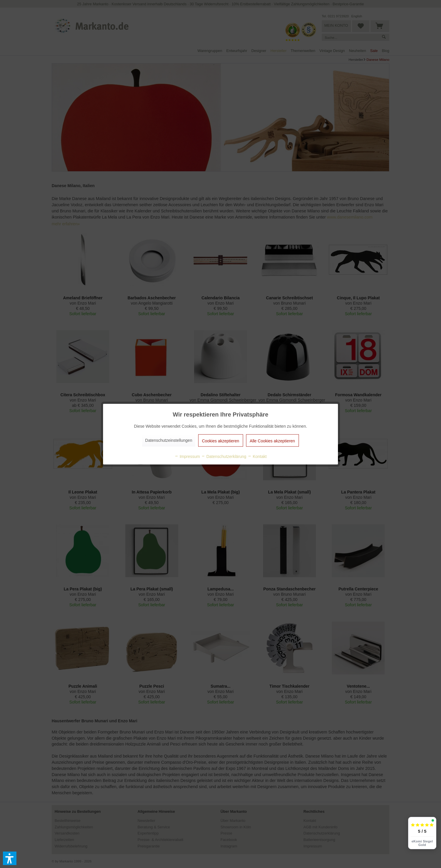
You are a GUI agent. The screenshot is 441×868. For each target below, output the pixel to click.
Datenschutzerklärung (224, 456)
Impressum (187, 456)
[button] (10, 858)
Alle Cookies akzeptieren (272, 441)
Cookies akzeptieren (221, 441)
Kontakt (257, 456)
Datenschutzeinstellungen (169, 440)
